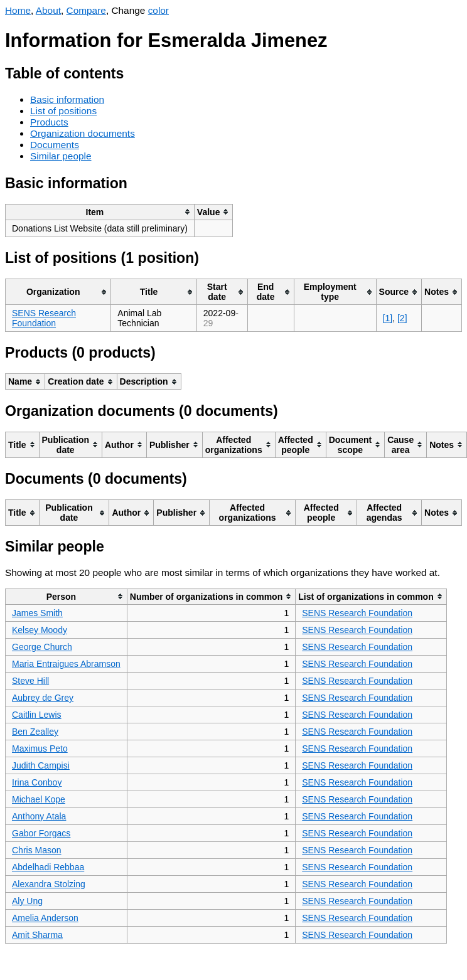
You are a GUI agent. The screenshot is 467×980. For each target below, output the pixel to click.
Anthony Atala (39, 816)
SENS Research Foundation (44, 318)
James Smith (37, 613)
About (48, 10)
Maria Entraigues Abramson (66, 664)
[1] (388, 318)
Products (49, 122)
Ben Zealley (35, 732)
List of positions (63, 111)
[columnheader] (100, 212)
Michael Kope (39, 799)
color (158, 10)
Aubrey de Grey (43, 698)
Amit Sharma (37, 935)
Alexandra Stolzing (49, 884)
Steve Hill (30, 681)
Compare (86, 10)
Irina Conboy (37, 782)
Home (18, 10)
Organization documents (83, 133)
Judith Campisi (41, 765)
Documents (55, 145)
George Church (42, 647)
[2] (402, 318)
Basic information (67, 99)
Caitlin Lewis (37, 715)
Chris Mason (37, 850)
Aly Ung (27, 901)
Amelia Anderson (45, 918)
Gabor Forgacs (41, 833)
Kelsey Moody (40, 630)
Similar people (61, 156)
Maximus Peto (40, 748)
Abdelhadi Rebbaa (48, 867)
